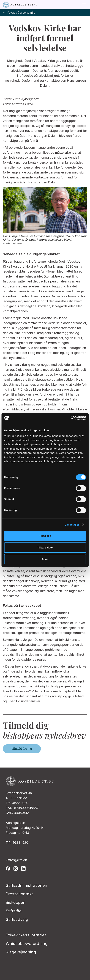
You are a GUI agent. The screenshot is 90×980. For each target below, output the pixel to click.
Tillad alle (45, 536)
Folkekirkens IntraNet (26, 935)
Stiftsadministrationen (26, 885)
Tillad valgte (45, 548)
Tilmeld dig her (22, 749)
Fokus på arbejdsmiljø (19, 13)
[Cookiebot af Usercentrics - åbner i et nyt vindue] (70, 418)
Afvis (45, 559)
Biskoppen (16, 902)
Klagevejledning (21, 952)
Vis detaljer (72, 525)
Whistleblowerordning (27, 943)
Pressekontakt (19, 894)
